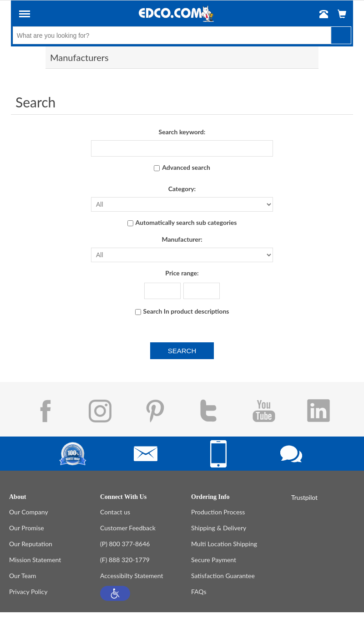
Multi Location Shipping (224, 544)
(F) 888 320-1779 (125, 560)
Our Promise (27, 528)
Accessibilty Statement (131, 576)
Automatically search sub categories (186, 222)
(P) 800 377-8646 (125, 544)
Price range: (182, 273)
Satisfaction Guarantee (223, 576)
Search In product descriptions (186, 311)
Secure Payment (214, 560)
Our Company (29, 512)
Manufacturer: (182, 239)
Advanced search (186, 167)
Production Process (218, 512)
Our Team (23, 576)
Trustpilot (304, 497)
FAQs (199, 592)
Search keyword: (182, 132)
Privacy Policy (28, 592)
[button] (115, 593)
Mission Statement (35, 560)
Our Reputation (31, 544)
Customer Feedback (128, 528)
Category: (182, 189)
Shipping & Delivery (219, 528)
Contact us (115, 512)
